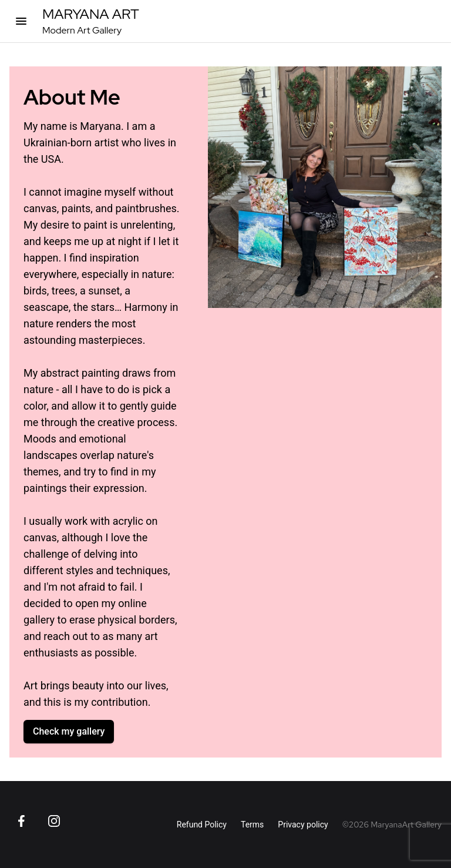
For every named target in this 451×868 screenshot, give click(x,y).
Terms (252, 825)
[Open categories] (21, 21)
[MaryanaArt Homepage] (91, 21)
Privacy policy (303, 825)
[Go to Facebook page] (21, 821)
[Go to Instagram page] (54, 821)
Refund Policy (202, 825)
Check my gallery (69, 731)
